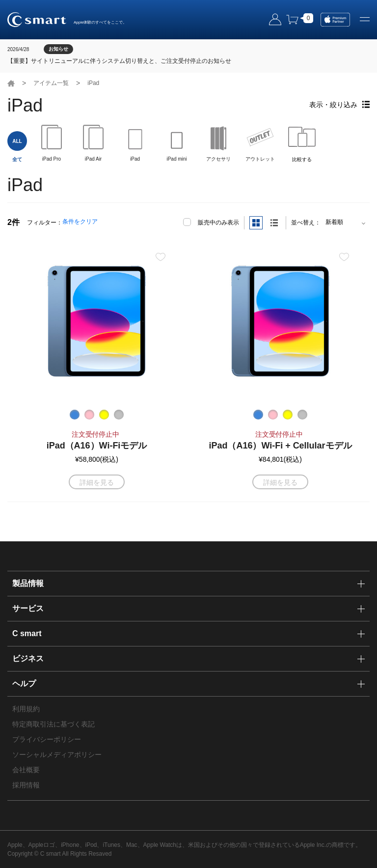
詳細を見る (97, 482)
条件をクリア (80, 222)
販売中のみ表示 (218, 223)
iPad (93, 83)
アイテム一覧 (51, 83)
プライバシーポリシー (47, 739)
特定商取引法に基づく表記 (54, 724)
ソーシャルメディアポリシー (57, 755)
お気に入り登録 (161, 257)
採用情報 (26, 785)
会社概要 (26, 770)
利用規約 (26, 709)
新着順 (334, 222)
